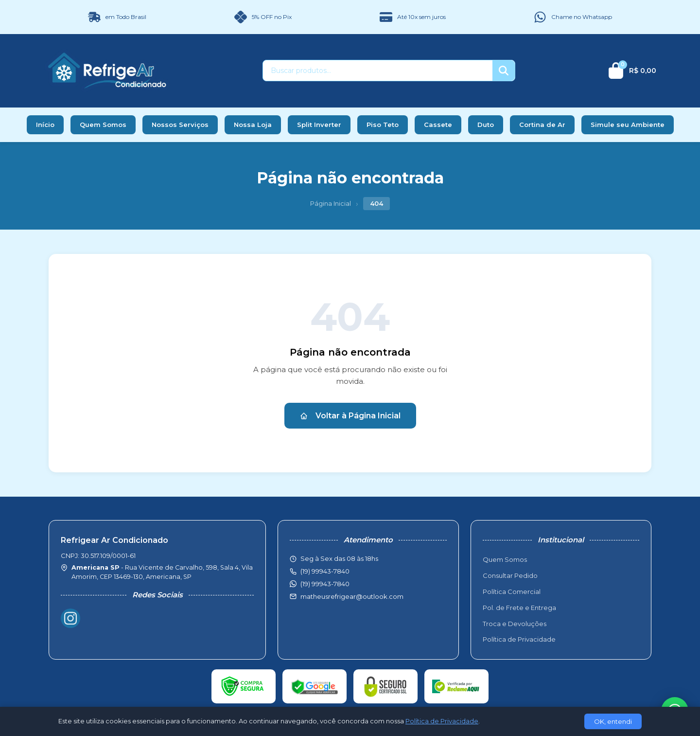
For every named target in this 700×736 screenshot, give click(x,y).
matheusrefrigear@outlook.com (352, 596)
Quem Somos (103, 125)
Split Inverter (319, 125)
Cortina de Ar (542, 125)
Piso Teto (383, 125)
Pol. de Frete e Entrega (519, 608)
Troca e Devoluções (515, 624)
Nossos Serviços (180, 125)
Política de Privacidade (519, 639)
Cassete (438, 125)
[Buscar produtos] (378, 71)
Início (45, 125)
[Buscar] (504, 71)
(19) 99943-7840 (325, 584)
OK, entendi (613, 721)
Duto (486, 125)
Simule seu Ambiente (628, 125)
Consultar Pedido (510, 575)
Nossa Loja (253, 125)
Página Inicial (331, 203)
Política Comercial (512, 592)
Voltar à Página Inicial (350, 416)
